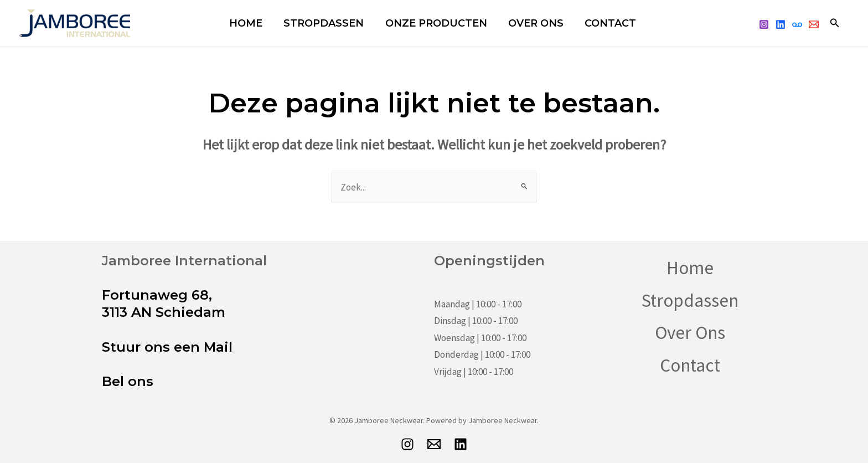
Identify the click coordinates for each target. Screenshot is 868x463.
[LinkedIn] (461, 444)
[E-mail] (434, 444)
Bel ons (128, 381)
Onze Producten (429, 23)
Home (248, 23)
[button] (835, 23)
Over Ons (524, 23)
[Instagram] (764, 24)
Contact (594, 23)
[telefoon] (797, 24)
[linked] (781, 24)
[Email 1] (814, 24)
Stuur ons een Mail (167, 347)
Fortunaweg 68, (157, 295)
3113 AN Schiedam (164, 312)
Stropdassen (321, 23)
